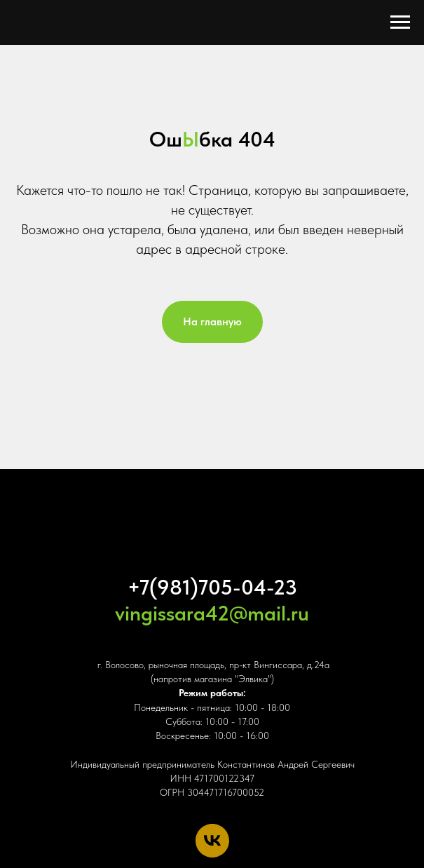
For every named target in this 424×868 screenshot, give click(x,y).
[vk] (212, 841)
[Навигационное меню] (400, 22)
